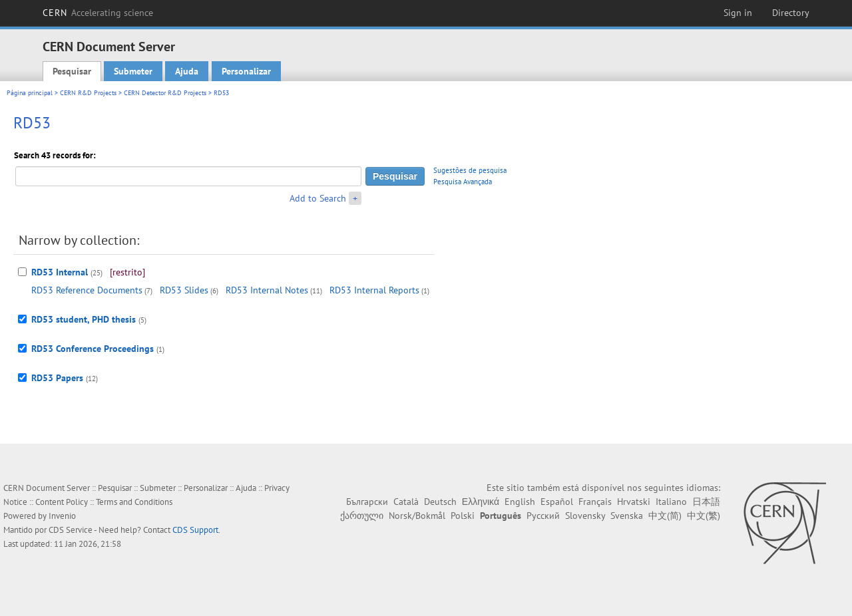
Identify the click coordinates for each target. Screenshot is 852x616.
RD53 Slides (184, 290)
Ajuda (187, 71)
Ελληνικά (481, 502)
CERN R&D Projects (88, 93)
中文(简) (665, 516)
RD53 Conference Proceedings (93, 349)
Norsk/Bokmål (417, 516)
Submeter (133, 71)
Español (557, 502)
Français (595, 502)
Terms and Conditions (134, 502)
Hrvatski (634, 502)
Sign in (738, 13)
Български (367, 502)
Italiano (671, 502)
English (520, 502)
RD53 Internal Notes (267, 290)
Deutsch (440, 502)
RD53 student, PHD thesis (84, 319)
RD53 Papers (57, 378)
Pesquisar (72, 71)
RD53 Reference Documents (87, 290)
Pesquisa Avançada (463, 182)
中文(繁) (704, 516)
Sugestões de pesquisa (470, 170)
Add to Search (318, 198)
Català (406, 502)
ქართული (362, 516)
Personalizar (246, 71)
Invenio (62, 516)
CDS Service (71, 530)
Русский (543, 516)
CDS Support (195, 530)
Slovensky (585, 516)
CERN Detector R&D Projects (165, 93)
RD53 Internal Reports (374, 290)
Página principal (30, 93)
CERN (98, 13)
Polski (463, 516)
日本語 (706, 502)
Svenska (627, 516)
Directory (791, 13)
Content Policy (62, 502)
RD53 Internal (60, 272)
